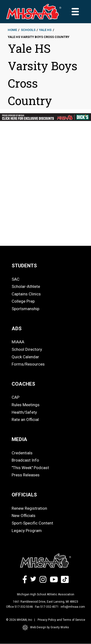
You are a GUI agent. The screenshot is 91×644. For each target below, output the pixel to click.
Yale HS (45, 30)
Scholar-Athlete (26, 286)
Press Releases (26, 475)
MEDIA (19, 439)
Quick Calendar (25, 357)
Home (12, 30)
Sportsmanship (25, 309)
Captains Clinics (26, 294)
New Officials (24, 516)
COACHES (23, 384)
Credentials (22, 453)
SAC (16, 279)
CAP (16, 397)
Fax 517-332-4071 (47, 607)
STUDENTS (24, 266)
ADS (17, 329)
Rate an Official (25, 419)
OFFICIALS (24, 495)
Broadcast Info (25, 460)
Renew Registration (29, 508)
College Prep (23, 301)
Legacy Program (27, 531)
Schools (28, 30)
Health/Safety (24, 412)
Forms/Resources (28, 364)
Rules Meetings (26, 405)
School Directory (27, 349)
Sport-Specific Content (32, 523)
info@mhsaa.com (73, 607)
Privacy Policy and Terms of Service (61, 620)
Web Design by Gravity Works (46, 628)
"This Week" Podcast (30, 468)
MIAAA (18, 342)
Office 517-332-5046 (20, 607)
